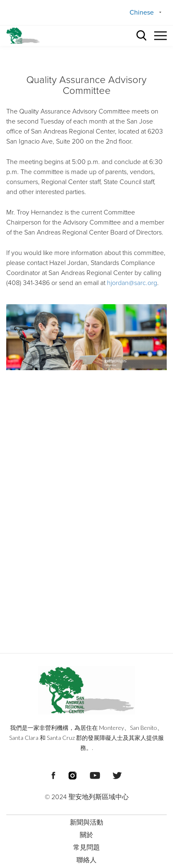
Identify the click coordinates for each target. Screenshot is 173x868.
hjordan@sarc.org (132, 283)
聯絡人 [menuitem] (86, 860)
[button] (160, 34)
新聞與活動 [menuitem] (86, 823)
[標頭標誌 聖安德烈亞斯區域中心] (23, 36)
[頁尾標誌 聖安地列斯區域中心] (86, 690)
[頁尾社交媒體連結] (53, 775)
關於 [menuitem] (86, 835)
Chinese (142, 13)
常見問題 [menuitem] (86, 848)
